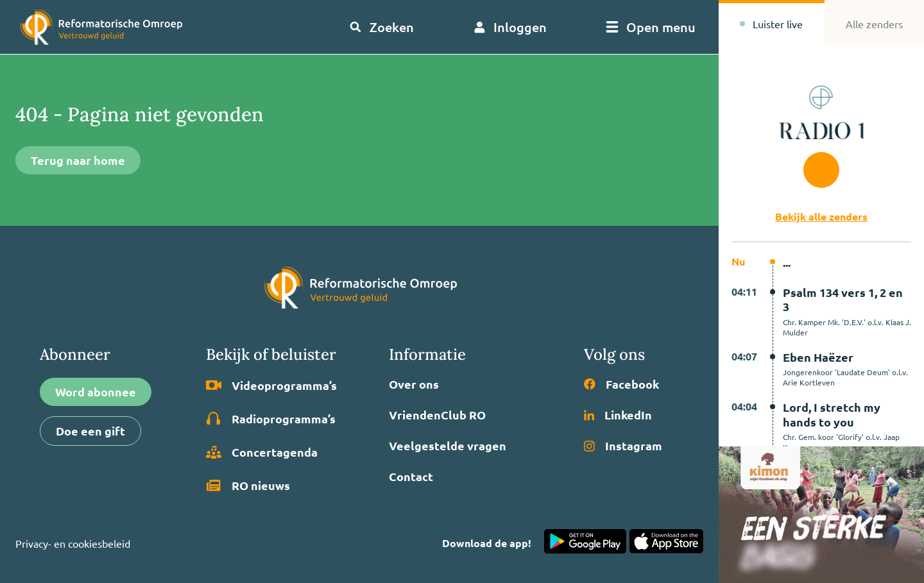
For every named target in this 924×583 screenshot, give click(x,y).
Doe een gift (90, 431)
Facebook (621, 384)
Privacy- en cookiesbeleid (73, 543)
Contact (411, 477)
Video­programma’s (271, 385)
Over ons (414, 384)
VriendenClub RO (437, 415)
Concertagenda (262, 452)
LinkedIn (618, 415)
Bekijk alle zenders (821, 216)
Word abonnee (96, 392)
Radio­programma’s (271, 419)
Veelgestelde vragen (448, 446)
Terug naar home (78, 160)
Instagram (623, 446)
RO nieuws (248, 486)
